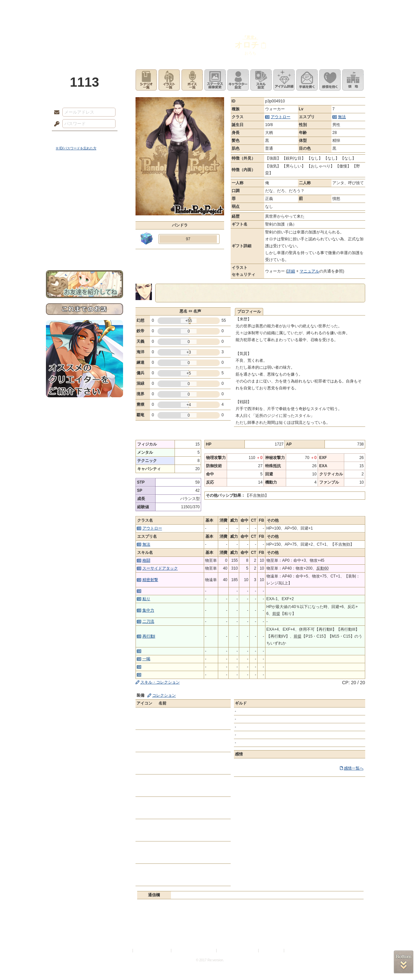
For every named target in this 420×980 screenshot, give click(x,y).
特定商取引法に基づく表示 (194, 951)
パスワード (55, 124)
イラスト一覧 (169, 80)
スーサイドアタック (160, 568)
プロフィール (249, 312)
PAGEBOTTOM (404, 962)
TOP (70, 8)
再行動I (149, 636)
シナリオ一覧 (146, 80)
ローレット (163, 8)
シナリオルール (84, 212)
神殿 (117, 8)
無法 (342, 117)
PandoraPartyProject (84, 36)
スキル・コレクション (160, 682)
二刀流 (148, 621)
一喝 (146, 659)
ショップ (303, 8)
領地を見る (353, 80)
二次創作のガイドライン (238, 951)
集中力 (148, 610)
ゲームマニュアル (84, 202)
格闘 (146, 560)
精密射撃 (150, 580)
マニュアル (309, 271)
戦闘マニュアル (84, 228)
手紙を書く (307, 80)
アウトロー (281, 117)
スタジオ (257, 8)
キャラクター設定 (238, 80)
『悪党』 (250, 37)
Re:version (295, 951)
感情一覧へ (354, 768)
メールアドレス (55, 113)
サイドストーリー (84, 191)
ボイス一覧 (192, 80)
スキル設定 (261, 80)
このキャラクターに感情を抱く (330, 80)
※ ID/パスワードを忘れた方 (76, 148)
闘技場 (350, 8)
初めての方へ (84, 238)
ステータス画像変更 (215, 80)
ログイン (69, 138)
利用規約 (124, 951)
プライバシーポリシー (152, 951)
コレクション (164, 695)
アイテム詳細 (284, 80)
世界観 (84, 179)
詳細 (291, 271)
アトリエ (210, 8)
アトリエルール (84, 220)
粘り (146, 599)
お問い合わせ (84, 250)
